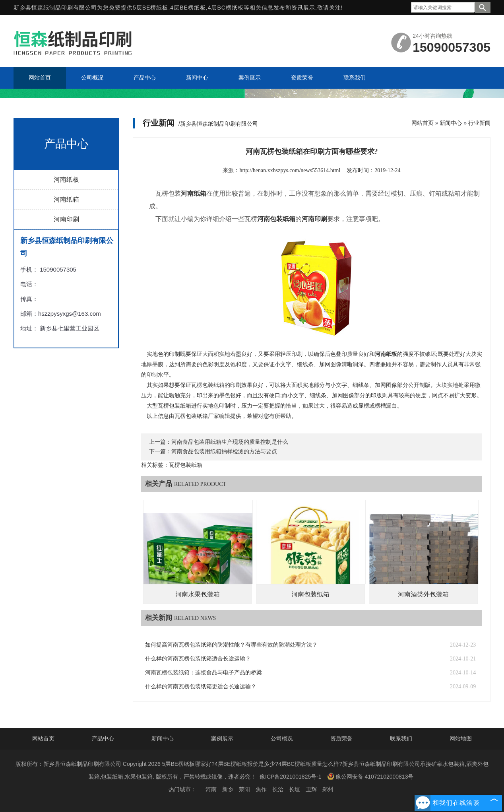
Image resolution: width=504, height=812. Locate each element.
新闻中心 (451, 123)
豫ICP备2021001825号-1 (291, 777)
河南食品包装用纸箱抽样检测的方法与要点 (224, 452)
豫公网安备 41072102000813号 (370, 776)
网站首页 (423, 123)
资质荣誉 (341, 738)
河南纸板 (66, 180)
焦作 (261, 789)
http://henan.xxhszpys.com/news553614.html (290, 170)
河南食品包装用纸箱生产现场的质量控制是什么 (230, 442)
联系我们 (401, 738)
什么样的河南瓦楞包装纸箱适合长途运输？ (198, 659)
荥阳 (244, 789)
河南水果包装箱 (198, 594)
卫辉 (311, 789)
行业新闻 (479, 123)
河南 (211, 789)
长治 (278, 789)
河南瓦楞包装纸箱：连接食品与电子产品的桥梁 (204, 673)
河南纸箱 (66, 199)
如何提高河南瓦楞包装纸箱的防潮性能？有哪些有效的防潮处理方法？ (231, 645)
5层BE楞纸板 (150, 8)
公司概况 (282, 738)
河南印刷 (66, 219)
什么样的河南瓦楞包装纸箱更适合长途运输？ (201, 687)
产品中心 (103, 738)
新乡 (228, 789)
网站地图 (461, 738)
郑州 (328, 789)
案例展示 (222, 738)
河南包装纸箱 (310, 594)
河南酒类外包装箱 (423, 594)
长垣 (295, 789)
